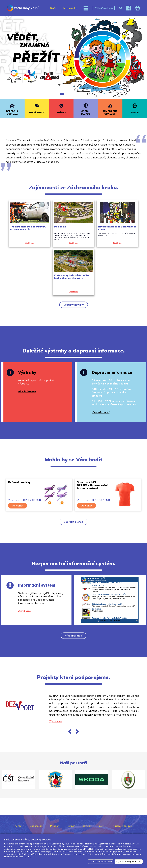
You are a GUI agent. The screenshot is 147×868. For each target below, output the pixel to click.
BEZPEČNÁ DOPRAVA (12, 113)
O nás (53, 8)
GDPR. (86, 849)
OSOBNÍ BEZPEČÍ (86, 113)
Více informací (74, 636)
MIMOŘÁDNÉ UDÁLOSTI (110, 113)
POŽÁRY (61, 112)
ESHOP (135, 112)
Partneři (71, 826)
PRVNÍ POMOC (37, 112)
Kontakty (87, 826)
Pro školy (55, 826)
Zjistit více (56, 721)
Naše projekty (70, 8)
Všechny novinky (74, 305)
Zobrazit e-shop (73, 522)
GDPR (102, 826)
